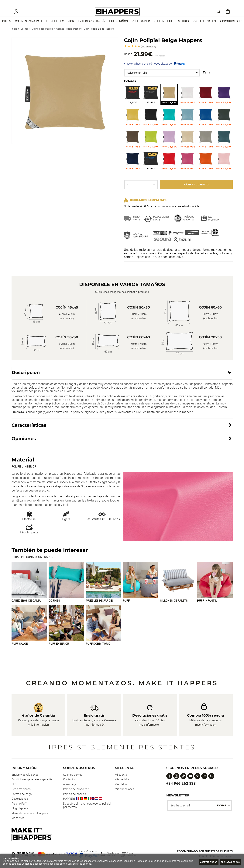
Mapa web (18, 818)
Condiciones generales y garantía (32, 780)
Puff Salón (20, 650)
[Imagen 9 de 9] (104, 629)
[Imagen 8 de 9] (66, 629)
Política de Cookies (146, 861)
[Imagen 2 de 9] (66, 586)
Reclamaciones (21, 789)
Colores (130, 87)
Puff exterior (59, 650)
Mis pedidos (122, 780)
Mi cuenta (121, 775)
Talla (207, 78)
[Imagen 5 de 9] (178, 586)
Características (29, 430)
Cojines (54, 606)
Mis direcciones (124, 789)
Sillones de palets (174, 606)
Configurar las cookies (84, 864)
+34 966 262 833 (181, 783)
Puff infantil (207, 606)
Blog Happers (20, 809)
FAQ (14, 784)
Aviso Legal (70, 784)
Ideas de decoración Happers (30, 813)
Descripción (26, 378)
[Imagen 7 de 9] (29, 629)
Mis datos (121, 784)
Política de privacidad (76, 789)
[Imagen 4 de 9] (141, 586)
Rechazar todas (228, 862)
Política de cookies (75, 794)
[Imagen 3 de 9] (104, 586)
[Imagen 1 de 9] (29, 586)
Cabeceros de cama (26, 606)
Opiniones (148, 52)
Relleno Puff (19, 804)
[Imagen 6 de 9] (215, 586)
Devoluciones (20, 799)
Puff (126, 606)
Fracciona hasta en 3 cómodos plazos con (155, 69)
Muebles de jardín (100, 606)
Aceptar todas (201, 862)
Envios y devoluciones (25, 775)
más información (38, 725)
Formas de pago (22, 794)
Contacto (69, 780)
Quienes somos (73, 775)
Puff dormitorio (98, 650)
